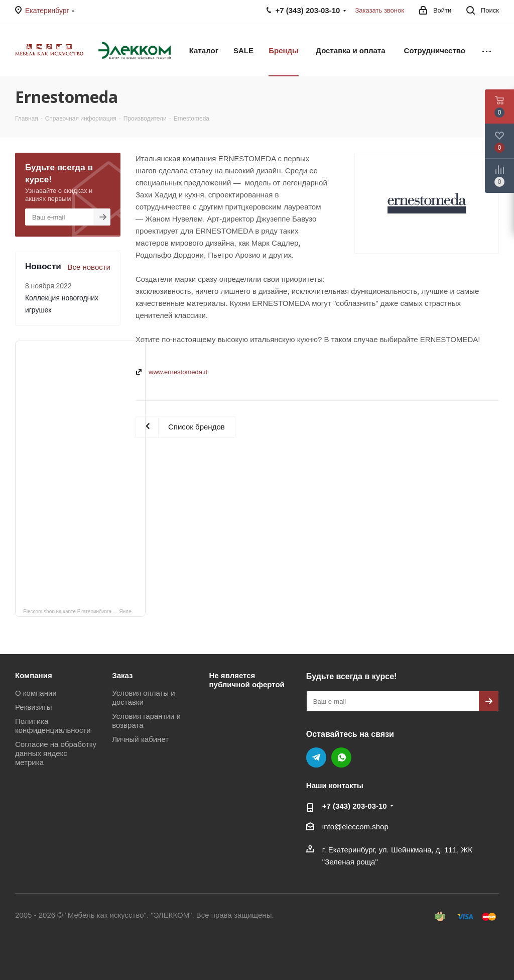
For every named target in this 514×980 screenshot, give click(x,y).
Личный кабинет (140, 739)
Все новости (89, 267)
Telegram (316, 757)
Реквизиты (34, 707)
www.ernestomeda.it (178, 372)
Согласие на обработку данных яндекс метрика (56, 753)
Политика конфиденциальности (53, 726)
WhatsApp (341, 757)
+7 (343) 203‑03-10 (355, 806)
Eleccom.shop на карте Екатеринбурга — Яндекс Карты (84, 611)
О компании (36, 693)
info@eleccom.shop (355, 827)
